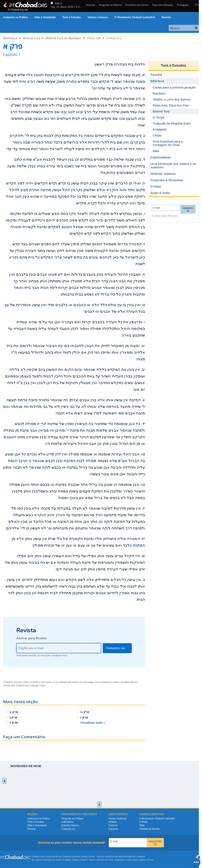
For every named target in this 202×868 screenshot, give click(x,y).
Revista (166, 17)
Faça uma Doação (163, 5)
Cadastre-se (68, 829)
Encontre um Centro (137, 5)
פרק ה (85, 712)
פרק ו (84, 717)
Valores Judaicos (98, 17)
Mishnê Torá (31, 38)
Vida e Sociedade (45, 17)
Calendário (67, 822)
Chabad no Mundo (149, 829)
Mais (156, 151)
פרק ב (14, 712)
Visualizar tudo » (93, 723)
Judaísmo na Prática (15, 17)
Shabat (112, 822)
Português (183, 5)
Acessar (90, 5)
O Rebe (143, 822)
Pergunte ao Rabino (110, 5)
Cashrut (113, 825)
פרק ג (13, 717)
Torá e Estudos (72, 17)
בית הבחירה (114, 38)
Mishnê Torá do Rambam (64, 38)
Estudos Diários (70, 825)
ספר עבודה (94, 38)
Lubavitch (76, 856)
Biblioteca (10, 38)
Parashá (113, 829)
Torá (111, 860)
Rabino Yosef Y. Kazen (84, 860)
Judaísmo (119, 860)
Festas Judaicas (118, 819)
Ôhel (142, 825)
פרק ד (13, 723)
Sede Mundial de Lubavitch (132, 856)
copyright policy (38, 685)
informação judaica (136, 860)
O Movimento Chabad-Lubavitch (135, 17)
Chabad (66, 856)
